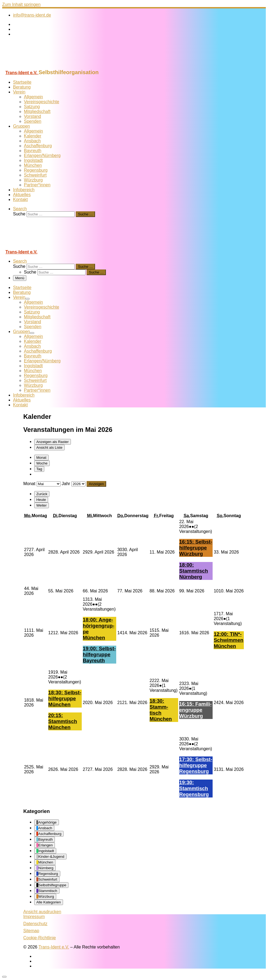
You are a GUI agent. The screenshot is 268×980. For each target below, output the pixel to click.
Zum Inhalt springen (21, 4)
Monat (41, 458)
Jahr (66, 484)
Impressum (34, 917)
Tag (39, 469)
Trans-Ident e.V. (54, 947)
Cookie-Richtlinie (40, 938)
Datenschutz (35, 924)
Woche (42, 463)
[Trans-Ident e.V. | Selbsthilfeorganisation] (36, 67)
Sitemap (31, 931)
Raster (53, 442)
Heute (41, 500)
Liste (49, 447)
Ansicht (42, 912)
